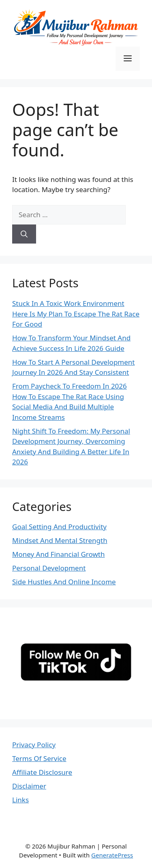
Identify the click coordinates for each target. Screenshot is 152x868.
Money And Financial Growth (58, 554)
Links (20, 800)
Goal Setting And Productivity (59, 527)
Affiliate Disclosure (42, 772)
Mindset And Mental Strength (60, 540)
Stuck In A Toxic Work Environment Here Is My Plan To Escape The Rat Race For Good (76, 314)
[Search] (24, 234)
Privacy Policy (34, 745)
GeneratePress (112, 855)
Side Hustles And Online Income (64, 582)
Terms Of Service (39, 758)
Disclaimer (29, 786)
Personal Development (49, 568)
